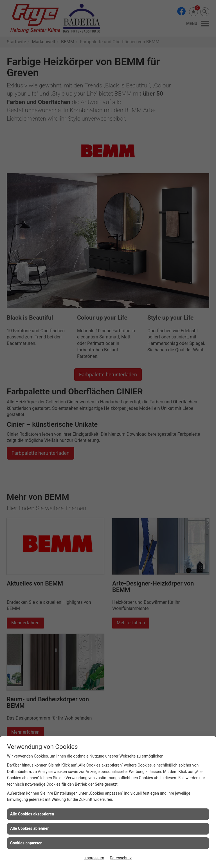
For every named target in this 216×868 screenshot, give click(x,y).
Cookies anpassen (26, 843)
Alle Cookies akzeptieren (32, 814)
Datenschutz (121, 858)
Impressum (94, 858)
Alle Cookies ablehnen (30, 828)
